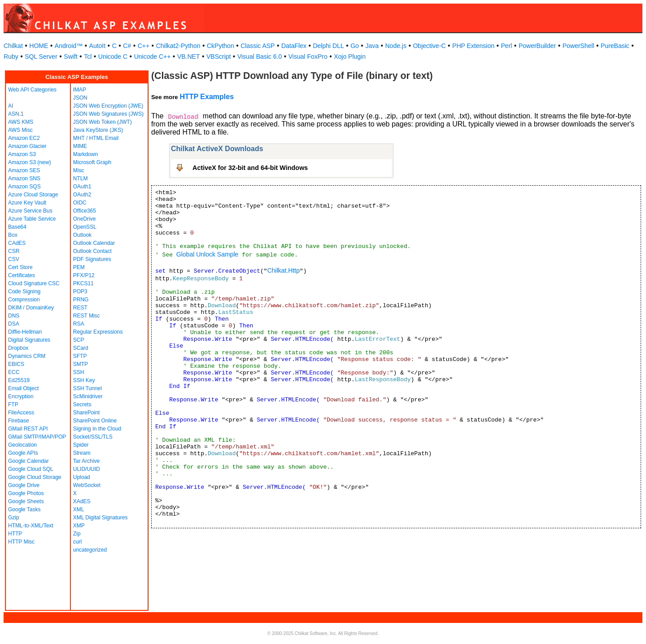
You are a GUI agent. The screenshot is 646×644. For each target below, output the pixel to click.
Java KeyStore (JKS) (98, 130)
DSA (14, 324)
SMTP (81, 364)
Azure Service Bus (30, 211)
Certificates (22, 275)
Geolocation (22, 445)
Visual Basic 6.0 (260, 57)
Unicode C (113, 57)
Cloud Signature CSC (34, 283)
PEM (79, 267)
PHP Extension (473, 46)
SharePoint (86, 413)
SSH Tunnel (87, 388)
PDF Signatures (92, 259)
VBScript (218, 57)
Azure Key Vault (27, 203)
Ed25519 (19, 380)
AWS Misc (20, 130)
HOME (39, 46)
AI (11, 106)
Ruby (11, 57)
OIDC (80, 203)
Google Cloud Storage (35, 477)
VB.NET (189, 57)
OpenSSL (85, 227)
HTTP (15, 534)
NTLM (81, 178)
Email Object (23, 388)
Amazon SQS (24, 187)
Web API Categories (32, 90)
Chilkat (13, 46)
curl (77, 542)
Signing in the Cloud (97, 429)
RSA (79, 324)
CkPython (220, 46)
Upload (82, 477)
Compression (24, 300)
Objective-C (429, 46)
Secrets (82, 405)
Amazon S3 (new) (29, 162)
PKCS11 (83, 283)
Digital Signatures (29, 340)
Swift (70, 57)
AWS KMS (21, 122)
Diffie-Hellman (25, 332)
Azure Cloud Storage (33, 195)
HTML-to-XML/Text (31, 526)
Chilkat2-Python (178, 46)
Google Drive (24, 485)
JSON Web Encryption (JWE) (108, 106)
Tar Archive (86, 461)
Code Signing (24, 292)
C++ (144, 46)
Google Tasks (24, 509)
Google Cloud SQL (31, 469)
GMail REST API (28, 429)
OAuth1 (82, 187)
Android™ (69, 46)
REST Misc (87, 316)
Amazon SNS (24, 178)
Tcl (88, 57)
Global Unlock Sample (207, 254)
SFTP (80, 356)
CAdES (17, 243)
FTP (13, 405)
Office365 (85, 211)
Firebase (19, 421)
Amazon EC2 (24, 138)
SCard (81, 348)
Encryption (21, 396)
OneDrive (85, 219)
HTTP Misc (21, 542)
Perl (507, 46)
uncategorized (90, 550)
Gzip (14, 518)
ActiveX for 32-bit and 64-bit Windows (250, 168)
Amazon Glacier (27, 146)
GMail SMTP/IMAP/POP (37, 437)
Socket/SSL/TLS (93, 437)
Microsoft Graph (92, 162)
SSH (79, 372)
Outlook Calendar (94, 243)
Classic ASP (258, 46)
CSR (14, 251)
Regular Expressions (98, 332)
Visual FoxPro (308, 57)
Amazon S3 (22, 154)
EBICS (16, 364)
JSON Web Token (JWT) (103, 122)
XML (79, 509)
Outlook (82, 235)
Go (355, 46)
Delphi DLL (328, 46)
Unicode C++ (153, 57)
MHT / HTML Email (96, 138)
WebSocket (87, 485)
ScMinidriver (88, 396)
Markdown (85, 154)
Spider (81, 445)
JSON (80, 98)
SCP (79, 340)
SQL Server (41, 57)
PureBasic (615, 46)
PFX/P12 (84, 275)
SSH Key (84, 380)
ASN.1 (16, 114)
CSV (14, 259)
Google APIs (23, 453)
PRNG (81, 300)
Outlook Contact (92, 251)
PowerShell (578, 46)
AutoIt (98, 46)
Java (372, 46)
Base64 (17, 227)
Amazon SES (24, 170)
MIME (80, 146)
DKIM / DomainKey (31, 308)
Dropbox (18, 348)
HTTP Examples (207, 97)
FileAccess (21, 413)
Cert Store (20, 267)
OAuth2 (82, 195)
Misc (79, 170)
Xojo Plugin (350, 57)
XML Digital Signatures (100, 518)
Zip (77, 534)
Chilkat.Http (284, 270)
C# (127, 46)
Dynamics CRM (27, 356)
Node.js (396, 46)
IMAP (80, 90)
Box (13, 235)
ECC (14, 372)
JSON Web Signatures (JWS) (108, 114)
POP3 (80, 292)
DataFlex (294, 46)
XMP (79, 526)
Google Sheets (26, 501)
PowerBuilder (537, 46)
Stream (82, 453)
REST (80, 308)
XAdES (82, 501)
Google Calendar (28, 461)
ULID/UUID (87, 469)
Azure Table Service (32, 219)
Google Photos (26, 493)
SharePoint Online (95, 421)
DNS (14, 316)
